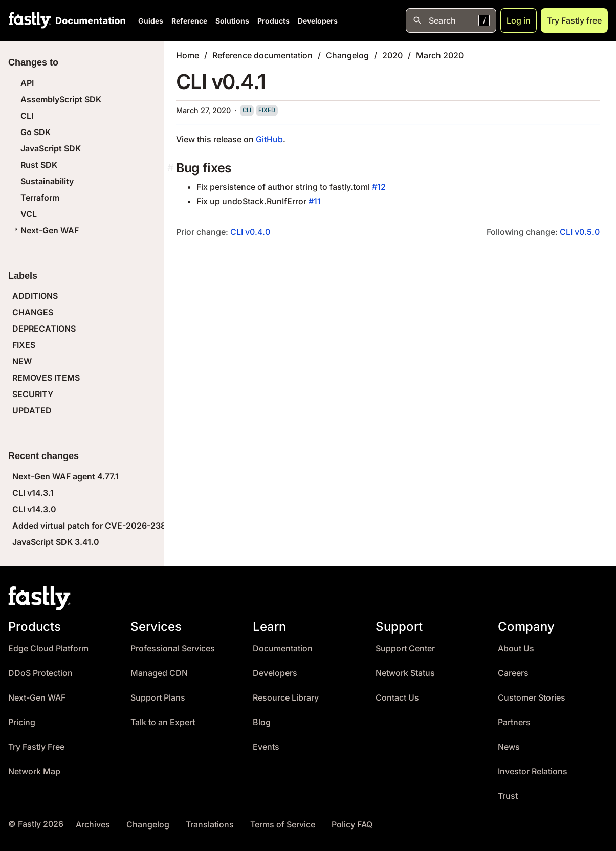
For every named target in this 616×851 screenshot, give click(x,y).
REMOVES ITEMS (46, 378)
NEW (22, 361)
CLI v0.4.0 (250, 232)
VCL (29, 214)
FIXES (24, 345)
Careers (513, 673)
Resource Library (286, 698)
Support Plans (158, 698)
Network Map (34, 771)
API (27, 83)
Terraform (40, 198)
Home (188, 55)
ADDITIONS (35, 296)
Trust (508, 796)
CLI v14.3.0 (34, 509)
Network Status (405, 673)
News (509, 747)
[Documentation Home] (89, 20)
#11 (315, 201)
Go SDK (36, 132)
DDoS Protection (40, 673)
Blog (262, 722)
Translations (210, 825)
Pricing (22, 722)
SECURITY (33, 394)
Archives (93, 825)
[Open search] (451, 20)
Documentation (283, 649)
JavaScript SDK (51, 148)
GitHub (269, 139)
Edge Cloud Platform (48, 649)
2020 (392, 55)
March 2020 (440, 55)
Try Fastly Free (36, 747)
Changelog (347, 55)
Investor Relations (533, 771)
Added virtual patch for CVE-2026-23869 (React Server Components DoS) (159, 526)
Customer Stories (532, 698)
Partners (514, 722)
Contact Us (397, 698)
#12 (379, 187)
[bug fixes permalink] (172, 168)
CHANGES (33, 312)
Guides (151, 21)
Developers (318, 21)
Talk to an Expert (163, 722)
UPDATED (32, 410)
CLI (27, 116)
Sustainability (47, 181)
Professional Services (173, 649)
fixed (267, 110)
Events (266, 747)
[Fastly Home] (30, 20)
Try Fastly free (574, 20)
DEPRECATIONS (44, 329)
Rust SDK (39, 165)
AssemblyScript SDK (61, 99)
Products (273, 21)
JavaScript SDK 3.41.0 (56, 542)
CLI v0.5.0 (580, 232)
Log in (519, 20)
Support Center (405, 649)
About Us (516, 649)
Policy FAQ (352, 825)
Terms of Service (283, 825)
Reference (189, 21)
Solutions (232, 21)
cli (247, 110)
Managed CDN (159, 673)
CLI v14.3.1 (33, 493)
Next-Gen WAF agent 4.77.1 (65, 476)
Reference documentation (262, 55)
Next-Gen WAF (46, 230)
